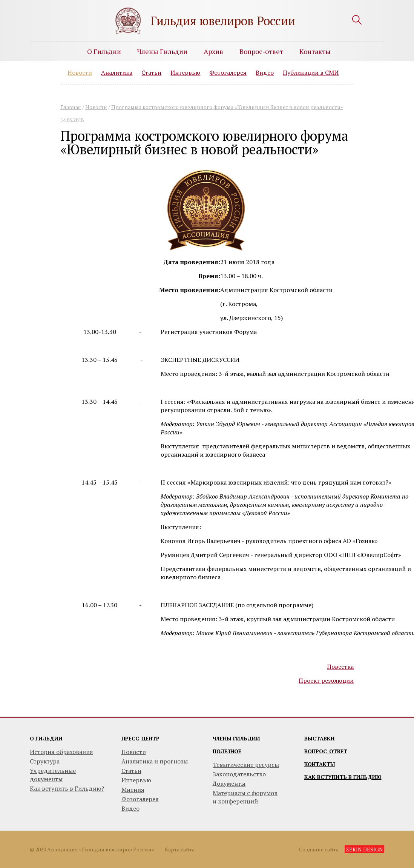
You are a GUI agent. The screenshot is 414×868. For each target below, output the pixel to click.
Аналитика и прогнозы (155, 761)
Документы (229, 783)
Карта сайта (180, 849)
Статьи (151, 72)
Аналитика (117, 72)
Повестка (340, 666)
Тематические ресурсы (246, 765)
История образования (61, 752)
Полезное (227, 751)
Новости (80, 72)
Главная (71, 107)
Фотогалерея (228, 72)
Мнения (133, 790)
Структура (45, 761)
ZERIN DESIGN (364, 849)
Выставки (320, 738)
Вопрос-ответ (261, 51)
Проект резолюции (326, 680)
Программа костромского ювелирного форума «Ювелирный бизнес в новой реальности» (227, 107)
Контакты (315, 51)
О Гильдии (104, 51)
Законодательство (239, 774)
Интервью (185, 72)
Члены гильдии (236, 738)
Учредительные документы (53, 775)
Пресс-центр (140, 738)
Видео (265, 72)
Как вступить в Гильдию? (67, 788)
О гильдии (46, 738)
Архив (213, 51)
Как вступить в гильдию (343, 777)
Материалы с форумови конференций (245, 797)
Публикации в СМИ (311, 72)
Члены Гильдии (162, 51)
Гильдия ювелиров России (223, 21)
